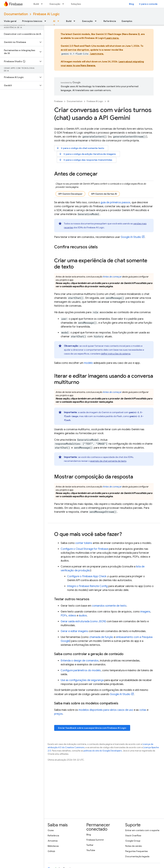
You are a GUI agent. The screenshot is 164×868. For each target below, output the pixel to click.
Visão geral (10, 21)
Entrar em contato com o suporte (142, 830)
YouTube (91, 850)
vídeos (72, 616)
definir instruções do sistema (116, 354)
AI (108, 101)
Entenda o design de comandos (80, 661)
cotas (143, 710)
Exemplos (127, 21)
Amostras (53, 841)
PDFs (64, 616)
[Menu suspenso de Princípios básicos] (46, 21)
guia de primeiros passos (115, 202)
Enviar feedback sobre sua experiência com (92, 728)
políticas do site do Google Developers (103, 751)
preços (58, 714)
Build (36, 4)
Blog (131, 4)
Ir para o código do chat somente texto (80, 148)
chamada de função (101, 637)
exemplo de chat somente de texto (108, 461)
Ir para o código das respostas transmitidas (86, 160)
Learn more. (112, 38)
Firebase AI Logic (46, 14)
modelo (88, 363)
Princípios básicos (32, 21)
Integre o (87, 586)
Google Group (133, 841)
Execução (55, 4)
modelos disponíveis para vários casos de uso (106, 710)
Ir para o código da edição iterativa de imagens (87, 154)
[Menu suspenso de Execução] (64, 4)
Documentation (16, 14)
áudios (83, 616)
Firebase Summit (95, 840)
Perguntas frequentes (137, 851)
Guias (51, 830)
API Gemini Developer (70, 194)
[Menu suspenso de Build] (43, 4)
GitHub (51, 851)
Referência (110, 21)
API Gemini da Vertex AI (104, 194)
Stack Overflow (133, 836)
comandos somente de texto (109, 606)
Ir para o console (148, 4)
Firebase (58, 101)
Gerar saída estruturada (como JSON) (83, 621)
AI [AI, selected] (54, 21)
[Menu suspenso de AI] (59, 21)
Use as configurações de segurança (82, 680)
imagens (145, 612)
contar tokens (84, 543)
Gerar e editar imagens (74, 631)
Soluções (76, 4)
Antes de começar (112, 277)
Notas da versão (134, 846)
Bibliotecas (53, 846)
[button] (19, 42)
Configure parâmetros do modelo (81, 670)
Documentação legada (137, 856)
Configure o (84, 549)
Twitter (90, 845)
